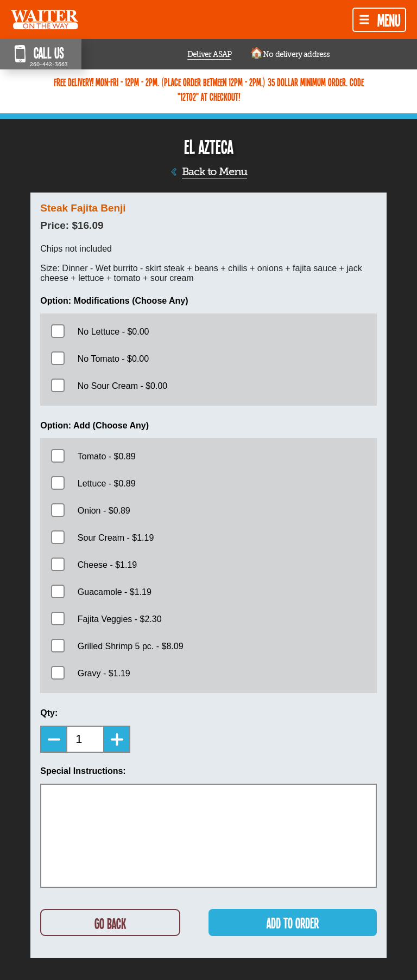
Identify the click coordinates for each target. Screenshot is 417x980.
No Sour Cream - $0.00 (122, 386)
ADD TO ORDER (293, 923)
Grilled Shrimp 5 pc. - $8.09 (131, 646)
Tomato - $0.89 (107, 456)
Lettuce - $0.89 (107, 483)
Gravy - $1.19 (104, 673)
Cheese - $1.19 (107, 565)
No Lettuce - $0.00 (113, 332)
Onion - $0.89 (104, 511)
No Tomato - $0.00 (113, 359)
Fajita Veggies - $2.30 (120, 619)
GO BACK (110, 923)
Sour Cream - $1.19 (116, 538)
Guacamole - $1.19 (115, 592)
